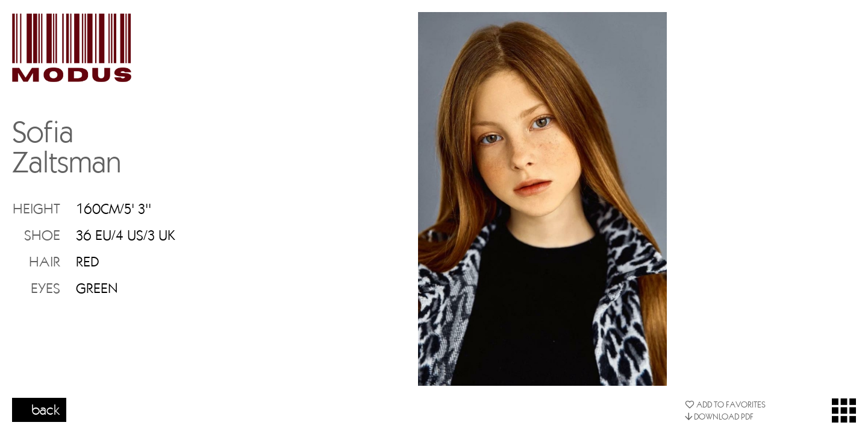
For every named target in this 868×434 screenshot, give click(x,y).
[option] (542, 199)
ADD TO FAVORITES (725, 404)
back (46, 409)
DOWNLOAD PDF (719, 417)
